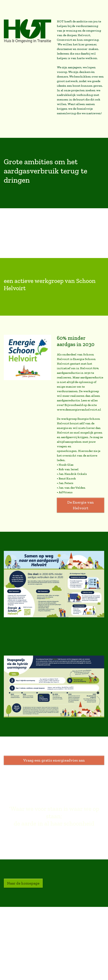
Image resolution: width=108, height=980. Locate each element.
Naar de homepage (23, 883)
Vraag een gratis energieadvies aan (54, 760)
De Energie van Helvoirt (81, 505)
